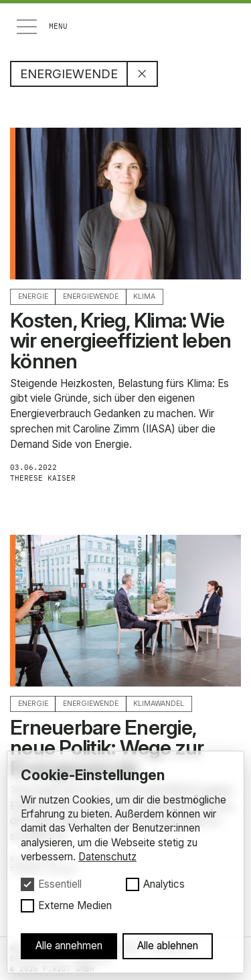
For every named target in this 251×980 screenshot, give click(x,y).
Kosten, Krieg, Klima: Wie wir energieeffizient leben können (120, 341)
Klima (144, 296)
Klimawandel (159, 704)
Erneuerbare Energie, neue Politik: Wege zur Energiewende (107, 748)
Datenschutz (107, 857)
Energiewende (91, 296)
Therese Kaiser (49, 478)
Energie (33, 296)
